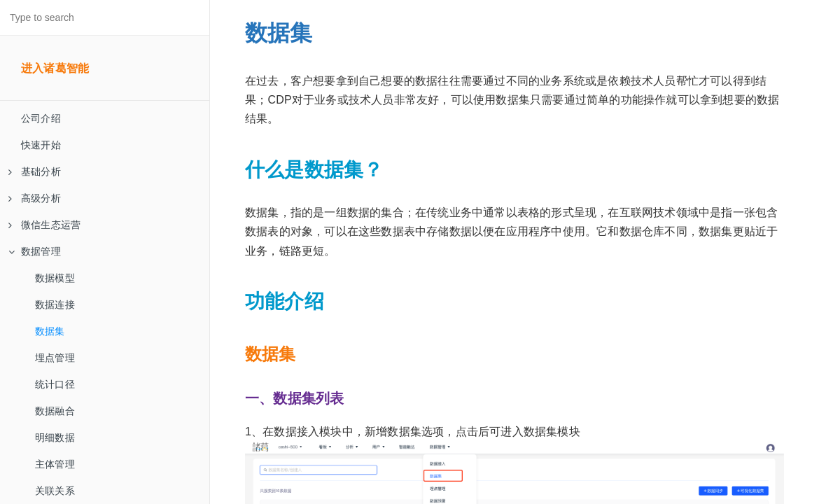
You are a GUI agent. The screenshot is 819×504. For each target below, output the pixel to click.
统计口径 (55, 384)
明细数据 (55, 437)
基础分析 (35, 171)
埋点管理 (55, 358)
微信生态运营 (44, 225)
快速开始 (41, 145)
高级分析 (35, 198)
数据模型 (55, 278)
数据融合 (55, 411)
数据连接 (55, 304)
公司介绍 (41, 118)
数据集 (50, 331)
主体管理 (55, 464)
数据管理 (35, 251)
